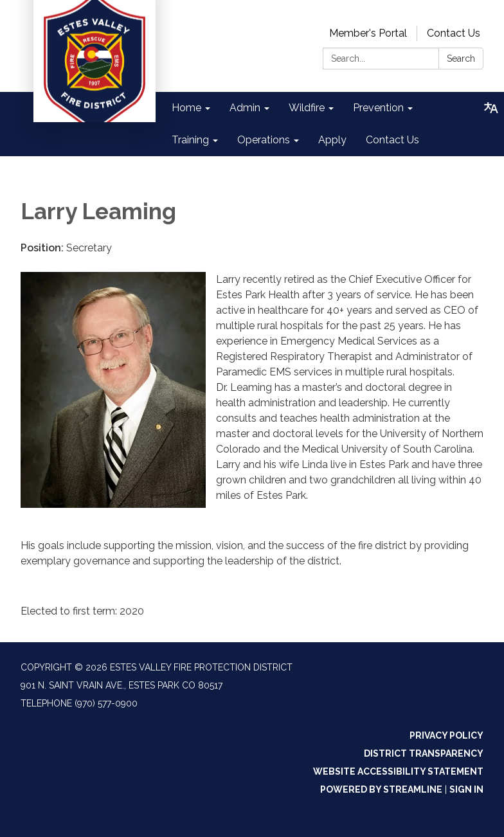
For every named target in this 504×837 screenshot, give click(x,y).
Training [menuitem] (190, 140)
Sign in (466, 789)
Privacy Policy (446, 735)
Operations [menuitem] (264, 140)
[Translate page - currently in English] (491, 108)
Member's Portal (368, 33)
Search (461, 59)
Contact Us (454, 33)
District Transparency (424, 753)
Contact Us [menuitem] (392, 140)
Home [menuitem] (186, 108)
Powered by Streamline (381, 789)
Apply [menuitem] (332, 140)
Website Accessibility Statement (398, 771)
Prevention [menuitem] (378, 108)
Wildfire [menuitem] (307, 108)
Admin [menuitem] (245, 108)
